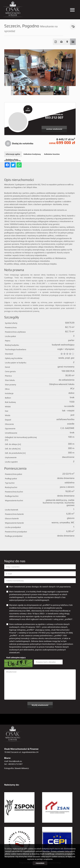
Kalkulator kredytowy (32, 154)
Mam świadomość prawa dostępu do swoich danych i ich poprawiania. (39, 587)
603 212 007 (54, 117)
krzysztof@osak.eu (54, 114)
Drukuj (61, 42)
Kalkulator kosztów (52, 154)
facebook (46, 4)
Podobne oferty (12, 160)
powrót (73, 27)
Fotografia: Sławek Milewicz (17, 768)
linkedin (69, 4)
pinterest (52, 4)
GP (58, 4)
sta (63, 4)
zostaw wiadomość (54, 129)
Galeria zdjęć (73, 42)
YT (40, 4)
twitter (34, 4)
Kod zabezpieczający (16, 657)
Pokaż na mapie (67, 42)
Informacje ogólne (13, 154)
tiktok (75, 4)
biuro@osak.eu (15, 761)
